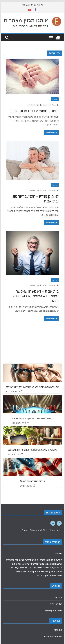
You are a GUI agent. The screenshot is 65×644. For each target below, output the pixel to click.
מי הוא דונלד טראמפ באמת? (32, 481)
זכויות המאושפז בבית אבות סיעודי (34, 111)
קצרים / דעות (56, 604)
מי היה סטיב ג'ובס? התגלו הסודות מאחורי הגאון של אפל (33, 450)
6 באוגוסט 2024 (13, 392)
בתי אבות (55, 99)
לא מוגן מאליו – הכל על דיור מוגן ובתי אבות (35, 198)
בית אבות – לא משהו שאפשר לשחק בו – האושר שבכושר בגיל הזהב (36, 296)
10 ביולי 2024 (14, 454)
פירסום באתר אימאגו (52, 636)
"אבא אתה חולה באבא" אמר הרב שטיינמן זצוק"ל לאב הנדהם (33, 387)
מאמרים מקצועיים (53, 610)
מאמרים (56, 586)
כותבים (59, 597)
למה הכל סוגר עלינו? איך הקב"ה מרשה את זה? (32, 418)
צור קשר (58, 630)
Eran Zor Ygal (33, 105)
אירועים (58, 553)
